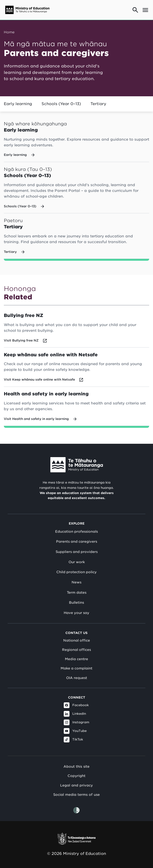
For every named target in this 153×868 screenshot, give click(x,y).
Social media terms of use (76, 795)
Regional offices (76, 650)
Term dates (77, 592)
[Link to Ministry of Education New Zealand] (77, 465)
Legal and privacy (76, 785)
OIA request (77, 678)
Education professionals (76, 531)
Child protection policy (76, 572)
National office (77, 640)
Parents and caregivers (77, 542)
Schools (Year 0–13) (61, 104)
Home (9, 32)
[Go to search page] (135, 10)
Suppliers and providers (77, 552)
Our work (77, 562)
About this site (76, 766)
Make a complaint (76, 669)
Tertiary (98, 104)
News (76, 582)
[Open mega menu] (145, 10)
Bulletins (76, 603)
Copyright (76, 776)
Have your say (76, 613)
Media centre (76, 659)
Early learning (18, 104)
